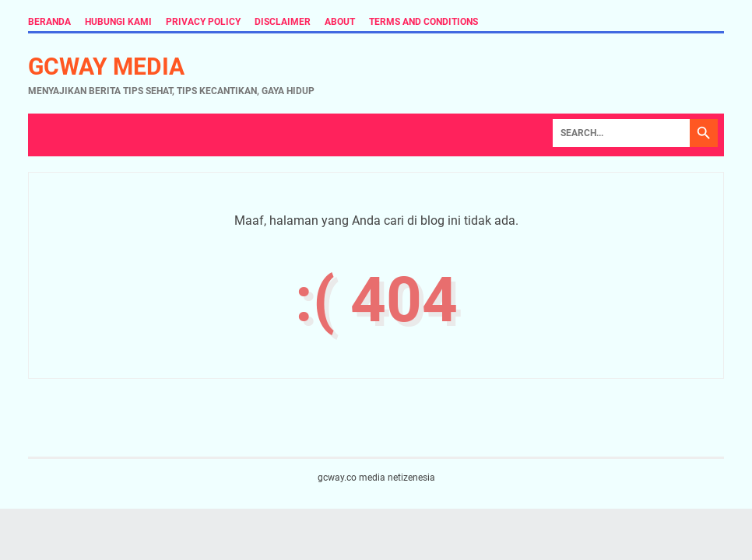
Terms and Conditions (423, 22)
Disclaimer (283, 22)
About (340, 22)
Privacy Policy (203, 22)
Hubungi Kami (118, 22)
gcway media (106, 66)
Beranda (49, 22)
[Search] (621, 133)
